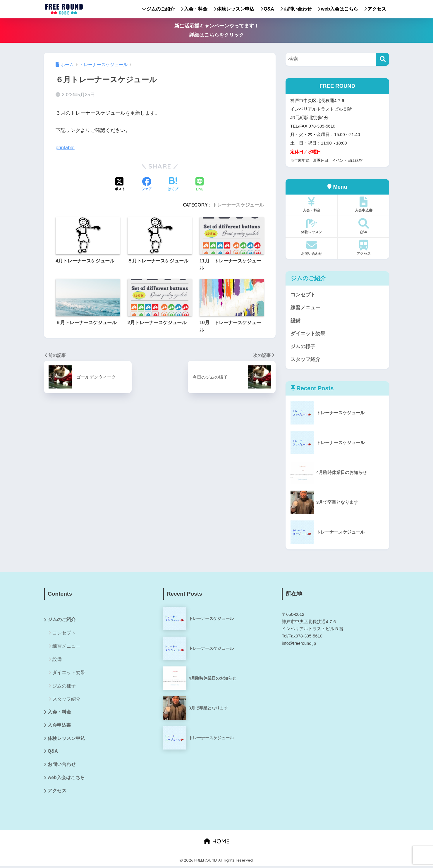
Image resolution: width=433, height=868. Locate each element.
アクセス (375, 9)
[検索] (383, 59)
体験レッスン (311, 226)
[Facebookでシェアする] (147, 185)
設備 (295, 321)
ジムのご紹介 (158, 9)
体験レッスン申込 (234, 9)
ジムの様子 (303, 347)
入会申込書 (364, 204)
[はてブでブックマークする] (173, 185)
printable (65, 148)
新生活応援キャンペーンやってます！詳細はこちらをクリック (217, 30)
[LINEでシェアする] (200, 184)
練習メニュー (305, 308)
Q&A (267, 9)
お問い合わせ (296, 9)
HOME (217, 843)
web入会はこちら (338, 9)
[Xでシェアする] (120, 185)
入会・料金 (194, 9)
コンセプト (303, 295)
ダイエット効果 (308, 334)
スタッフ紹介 (305, 360)
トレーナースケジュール (238, 205)
